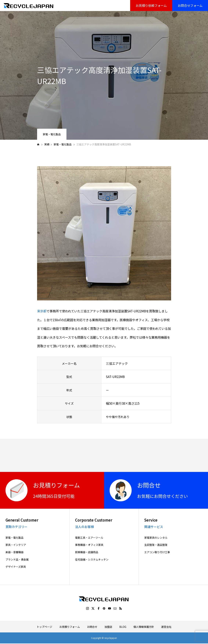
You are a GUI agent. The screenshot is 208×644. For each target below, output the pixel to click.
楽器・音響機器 (15, 552)
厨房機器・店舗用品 (87, 552)
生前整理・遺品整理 (156, 545)
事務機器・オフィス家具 (89, 545)
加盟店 (108, 627)
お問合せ (92, 627)
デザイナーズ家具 (16, 567)
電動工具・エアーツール (89, 538)
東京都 (42, 311)
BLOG (123, 627)
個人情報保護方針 (144, 627)
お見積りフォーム (70, 627)
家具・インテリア (16, 545)
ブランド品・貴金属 (17, 560)
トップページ (44, 627)
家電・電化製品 (52, 134)
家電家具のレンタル (156, 538)
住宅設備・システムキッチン (92, 560)
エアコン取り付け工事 (157, 552)
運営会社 (166, 627)
